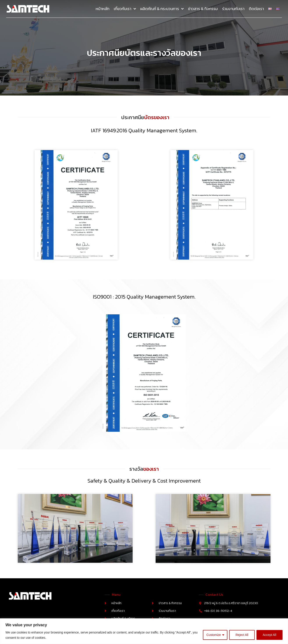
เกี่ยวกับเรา (125, 9)
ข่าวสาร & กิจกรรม (203, 9)
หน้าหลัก (103, 9)
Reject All (242, 635)
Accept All (270, 635)
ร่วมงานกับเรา (233, 9)
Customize (214, 635)
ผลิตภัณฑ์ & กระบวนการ (162, 9)
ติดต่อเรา (256, 9)
